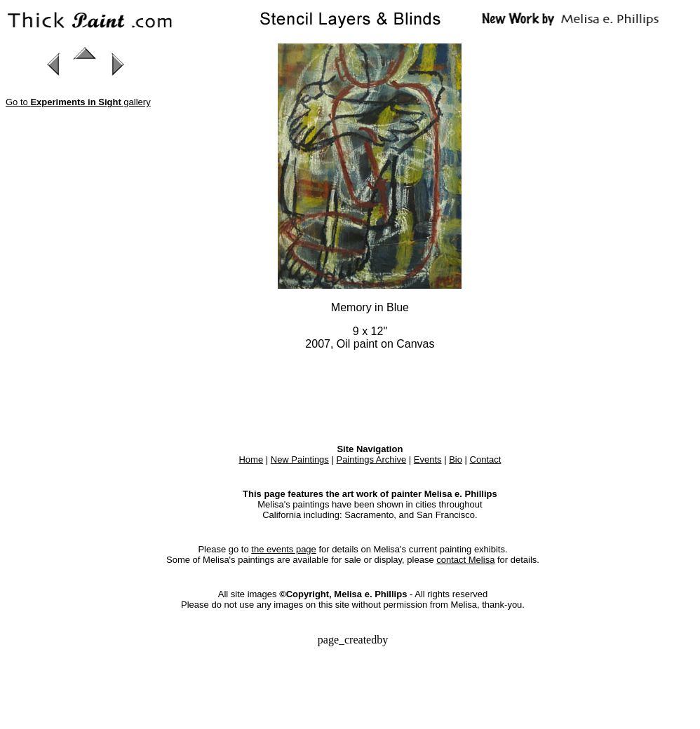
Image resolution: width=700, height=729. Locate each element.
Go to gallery (78, 102)
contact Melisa (465, 560)
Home (251, 459)
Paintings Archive (371, 459)
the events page (284, 549)
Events (428, 459)
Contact (486, 459)
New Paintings (300, 459)
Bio (456, 459)
